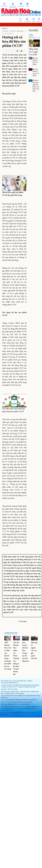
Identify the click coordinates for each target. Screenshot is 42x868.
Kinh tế (5, 29)
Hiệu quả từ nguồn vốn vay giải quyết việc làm (34, 651)
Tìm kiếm (20, 21)
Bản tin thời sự (33, 38)
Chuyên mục (4, 6)
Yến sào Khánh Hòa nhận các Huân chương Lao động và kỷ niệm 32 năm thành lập (16, 658)
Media (27, 6)
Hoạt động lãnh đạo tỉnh (13, 7)
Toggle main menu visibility (40, 24)
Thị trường (5, 31)
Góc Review (27, 21)
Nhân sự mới (21, 6)
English (39, 21)
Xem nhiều (33, 30)
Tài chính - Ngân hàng (17, 31)
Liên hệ (33, 21)
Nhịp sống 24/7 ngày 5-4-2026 (33, 52)
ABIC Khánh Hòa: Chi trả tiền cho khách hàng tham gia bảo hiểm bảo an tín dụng (8, 656)
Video (31, 35)
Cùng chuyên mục (11, 633)
